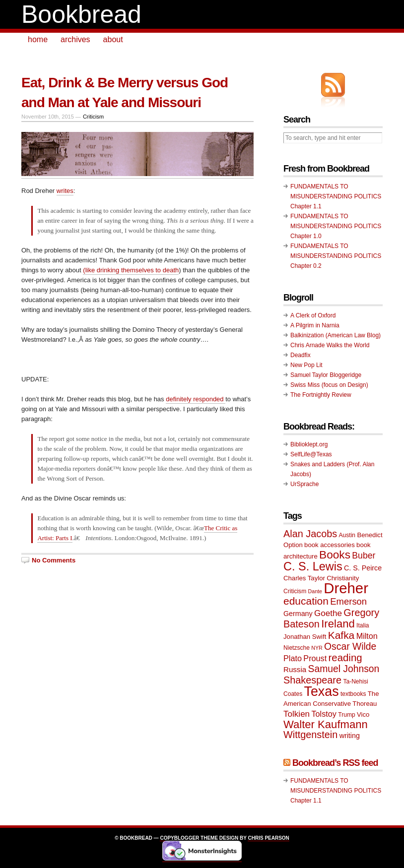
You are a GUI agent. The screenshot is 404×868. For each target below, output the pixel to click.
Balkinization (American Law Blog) (336, 335)
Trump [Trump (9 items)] (346, 715)
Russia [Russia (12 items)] (295, 669)
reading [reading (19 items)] (345, 658)
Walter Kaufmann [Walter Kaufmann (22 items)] (326, 724)
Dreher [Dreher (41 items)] (346, 588)
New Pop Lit (306, 365)
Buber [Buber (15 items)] (364, 556)
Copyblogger (179, 838)
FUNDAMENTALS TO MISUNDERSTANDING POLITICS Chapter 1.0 (336, 226)
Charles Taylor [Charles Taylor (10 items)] (304, 578)
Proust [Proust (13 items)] (315, 658)
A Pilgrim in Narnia (315, 325)
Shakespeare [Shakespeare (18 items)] (312, 680)
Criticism (93, 117)
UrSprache (304, 484)
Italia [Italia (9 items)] (363, 625)
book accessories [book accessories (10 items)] (330, 545)
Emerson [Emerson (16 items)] (348, 601)
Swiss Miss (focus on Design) (329, 385)
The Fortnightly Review (321, 395)
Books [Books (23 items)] (335, 555)
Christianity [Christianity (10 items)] (343, 578)
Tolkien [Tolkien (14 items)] (297, 714)
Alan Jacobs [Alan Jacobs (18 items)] (310, 534)
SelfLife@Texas (311, 454)
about (113, 39)
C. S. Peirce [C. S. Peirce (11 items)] (363, 568)
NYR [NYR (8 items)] (317, 648)
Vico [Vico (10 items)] (363, 714)
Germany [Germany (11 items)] (298, 614)
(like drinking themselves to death (131, 270)
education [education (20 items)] (306, 601)
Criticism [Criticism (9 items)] (295, 591)
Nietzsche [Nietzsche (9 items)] (297, 648)
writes (65, 191)
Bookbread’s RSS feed (335, 763)
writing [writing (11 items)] (350, 736)
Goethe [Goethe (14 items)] (328, 613)
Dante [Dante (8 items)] (315, 591)
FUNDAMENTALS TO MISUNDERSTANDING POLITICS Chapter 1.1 (336, 196)
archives (75, 39)
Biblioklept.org (309, 444)
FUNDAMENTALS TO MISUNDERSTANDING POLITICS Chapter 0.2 (336, 256)
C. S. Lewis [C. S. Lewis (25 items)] (313, 566)
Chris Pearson (268, 838)
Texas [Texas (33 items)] (322, 691)
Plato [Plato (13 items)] (293, 658)
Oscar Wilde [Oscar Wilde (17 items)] (350, 647)
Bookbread (81, 14)
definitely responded (196, 399)
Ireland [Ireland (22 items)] (338, 624)
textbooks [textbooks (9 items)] (353, 694)
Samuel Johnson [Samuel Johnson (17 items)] (344, 669)
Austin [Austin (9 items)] (347, 535)
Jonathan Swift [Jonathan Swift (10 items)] (305, 637)
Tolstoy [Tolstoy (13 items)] (324, 714)
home (38, 39)
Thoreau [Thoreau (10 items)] (365, 704)
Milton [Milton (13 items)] (367, 636)
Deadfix (301, 355)
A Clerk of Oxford (313, 315)
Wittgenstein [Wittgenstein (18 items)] (310, 735)
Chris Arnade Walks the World (330, 345)
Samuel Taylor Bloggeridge (326, 375)
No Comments (54, 560)
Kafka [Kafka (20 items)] (341, 635)
